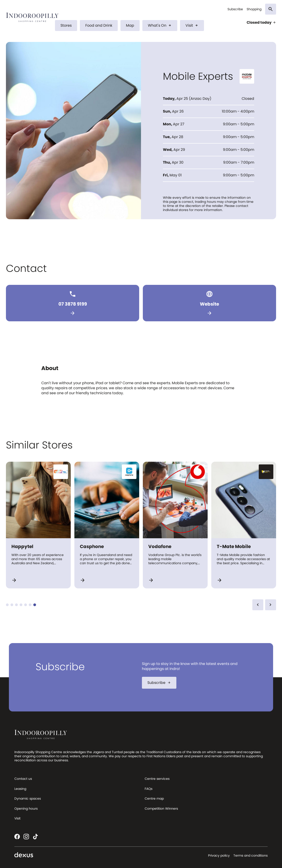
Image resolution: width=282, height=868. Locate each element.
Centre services (157, 779)
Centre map (154, 798)
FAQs (149, 789)
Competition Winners (161, 809)
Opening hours (26, 809)
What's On (160, 25)
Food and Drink (99, 25)
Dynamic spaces (28, 798)
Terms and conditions (251, 855)
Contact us (23, 779)
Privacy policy (219, 855)
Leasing (20, 789)
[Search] (271, 9)
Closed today (261, 23)
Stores (66, 25)
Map (130, 25)
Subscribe (235, 9)
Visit (192, 25)
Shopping (254, 9)
